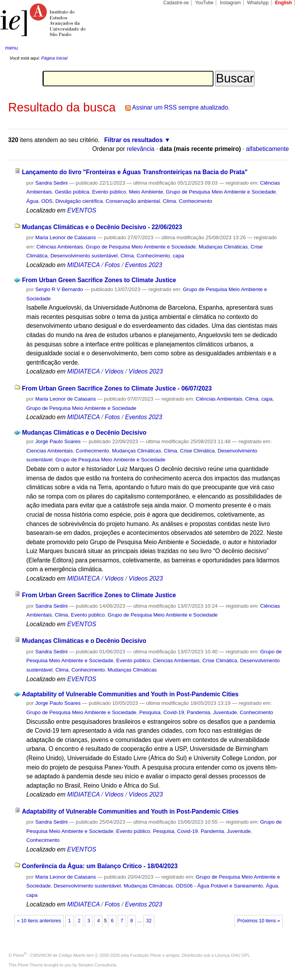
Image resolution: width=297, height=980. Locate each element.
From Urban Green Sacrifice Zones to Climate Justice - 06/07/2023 (117, 388)
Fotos (112, 265)
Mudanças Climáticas (223, 247)
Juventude (225, 712)
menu (11, 48)
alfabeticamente (267, 149)
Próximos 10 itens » (259, 921)
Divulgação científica (79, 201)
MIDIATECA (84, 265)
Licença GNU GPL (232, 955)
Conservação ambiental (133, 201)
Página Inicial (54, 58)
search (276, 48)
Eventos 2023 (143, 265)
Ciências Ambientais (60, 247)
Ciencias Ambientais (49, 451)
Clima (169, 201)
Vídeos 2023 (146, 371)
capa (178, 256)
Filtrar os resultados (134, 140)
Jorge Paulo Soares (58, 441)
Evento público (109, 192)
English (283, 3)
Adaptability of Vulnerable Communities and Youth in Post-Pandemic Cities (130, 694)
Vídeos (114, 371)
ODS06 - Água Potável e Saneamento (219, 886)
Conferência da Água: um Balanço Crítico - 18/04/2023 (100, 866)
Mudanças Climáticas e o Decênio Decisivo (84, 433)
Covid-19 (173, 712)
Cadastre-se (176, 3)
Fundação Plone (146, 955)
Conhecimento (195, 201)
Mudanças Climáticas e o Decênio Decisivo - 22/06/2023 (102, 227)
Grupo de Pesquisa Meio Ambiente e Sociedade (221, 192)
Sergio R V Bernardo (59, 289)
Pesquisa (150, 712)
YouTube (205, 3)
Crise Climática (197, 451)
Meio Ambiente (146, 192)
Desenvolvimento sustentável (84, 256)
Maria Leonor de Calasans (66, 237)
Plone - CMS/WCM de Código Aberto (49, 955)
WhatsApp (258, 3)
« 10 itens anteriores (39, 921)
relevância (141, 149)
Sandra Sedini (51, 183)
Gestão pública (72, 192)
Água (32, 201)
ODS (47, 201)
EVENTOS (82, 210)
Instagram (230, 3)
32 (149, 921)
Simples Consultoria (97, 965)
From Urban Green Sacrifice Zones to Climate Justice (99, 280)
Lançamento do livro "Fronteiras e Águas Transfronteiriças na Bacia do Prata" (135, 172)
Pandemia (198, 712)
